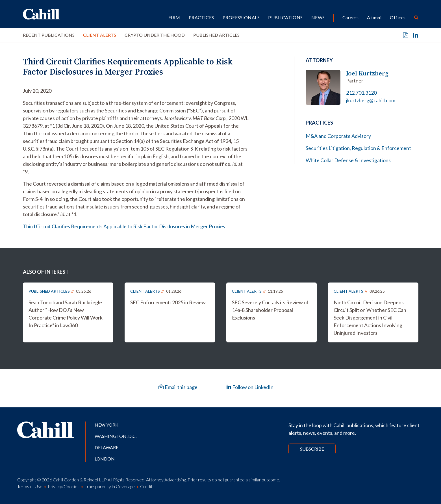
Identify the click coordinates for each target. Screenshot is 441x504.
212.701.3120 (361, 93)
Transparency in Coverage (110, 486)
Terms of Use (30, 486)
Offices (398, 17)
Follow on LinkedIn (250, 387)
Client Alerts (100, 35)
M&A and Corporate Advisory (338, 136)
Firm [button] (174, 17)
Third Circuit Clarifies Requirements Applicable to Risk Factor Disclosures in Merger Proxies (124, 226)
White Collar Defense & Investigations (348, 160)
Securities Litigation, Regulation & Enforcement (358, 148)
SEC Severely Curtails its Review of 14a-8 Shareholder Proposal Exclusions (270, 310)
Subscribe (312, 449)
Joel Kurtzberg (367, 73)
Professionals (241, 17)
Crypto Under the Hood (155, 35)
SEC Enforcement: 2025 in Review (168, 302)
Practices (201, 17)
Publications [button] (285, 17)
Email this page (178, 387)
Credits (147, 486)
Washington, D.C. (116, 436)
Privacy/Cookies (64, 486)
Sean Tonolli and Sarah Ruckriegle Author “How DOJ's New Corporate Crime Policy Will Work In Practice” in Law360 (66, 314)
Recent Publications (49, 35)
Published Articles (216, 35)
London (105, 459)
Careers (350, 17)
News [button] (318, 17)
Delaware (107, 447)
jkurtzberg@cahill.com (371, 100)
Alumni (374, 17)
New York (107, 425)
